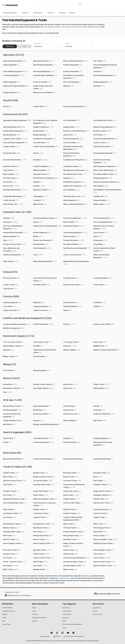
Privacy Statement (45, 636)
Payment (35, 621)
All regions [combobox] (38, 46)
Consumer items (67, 611)
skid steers (76, 27)
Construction (66, 608)
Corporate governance (8, 611)
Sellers (34, 611)
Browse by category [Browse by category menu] (11, 13)
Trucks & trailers (67, 614)
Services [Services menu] (52, 13)
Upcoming (10, 46)
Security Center (7, 624)
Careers (4, 618)
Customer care (97, 608)
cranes (63, 27)
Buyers (34, 608)
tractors (69, 27)
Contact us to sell (97, 614)
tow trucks (84, 27)
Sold (24, 46)
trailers (50, 27)
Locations (72, 13)
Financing (62, 13)
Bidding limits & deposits (39, 618)
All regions (37, 44)
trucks (45, 27)
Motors (64, 621)
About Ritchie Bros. (8, 608)
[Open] (91, 46)
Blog (4, 621)
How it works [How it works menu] (39, 13)
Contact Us (116, 594)
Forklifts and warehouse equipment (72, 624)
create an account (64, 578)
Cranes (64, 628)
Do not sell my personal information (74, 636)
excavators (57, 27)
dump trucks (95, 27)
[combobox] (76, 46)
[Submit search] (80, 5)
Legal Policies (57, 636)
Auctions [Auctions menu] (26, 13)
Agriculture (66, 618)
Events (67, 44)
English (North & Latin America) (19, 595)
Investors (5, 614)
